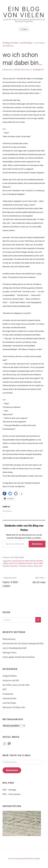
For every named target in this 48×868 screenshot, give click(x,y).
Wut (41, 566)
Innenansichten (10, 698)
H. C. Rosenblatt (36, 70)
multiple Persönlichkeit (21, 563)
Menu (25, 29)
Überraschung (9, 639)
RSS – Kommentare (11, 794)
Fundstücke (8, 694)
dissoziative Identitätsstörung (27, 561)
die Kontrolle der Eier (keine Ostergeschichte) (23, 644)
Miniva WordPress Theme (29, 859)
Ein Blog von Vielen (24, 12)
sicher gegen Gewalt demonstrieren (19, 657)
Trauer (23, 566)
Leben (5, 563)
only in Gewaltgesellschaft (14, 648)
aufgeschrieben (10, 676)
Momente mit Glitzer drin (14, 707)
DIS (10, 561)
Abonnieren (37, 544)
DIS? (5, 689)
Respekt (15, 566)
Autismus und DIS (11, 680)
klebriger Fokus (10, 653)
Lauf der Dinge (17, 557)
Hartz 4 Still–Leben (12, 582)
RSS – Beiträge (9, 790)
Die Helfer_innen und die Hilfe (16, 685)
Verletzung (32, 566)
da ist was (36, 580)
